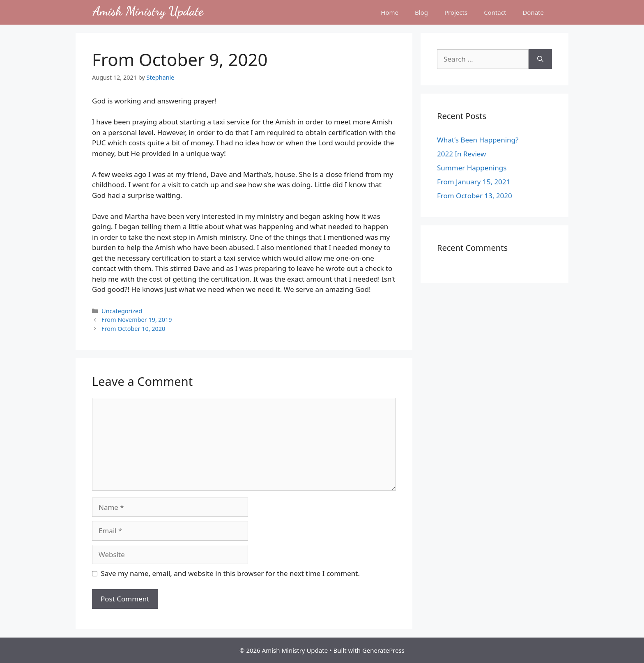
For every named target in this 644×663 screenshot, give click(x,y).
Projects (456, 12)
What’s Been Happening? (478, 140)
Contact (495, 12)
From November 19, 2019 (137, 320)
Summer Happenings (472, 168)
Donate (533, 12)
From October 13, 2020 (475, 196)
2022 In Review (461, 154)
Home (390, 12)
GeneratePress (383, 650)
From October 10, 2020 (133, 329)
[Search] (540, 59)
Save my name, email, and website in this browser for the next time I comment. (230, 573)
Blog (421, 12)
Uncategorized (122, 311)
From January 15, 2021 (474, 182)
